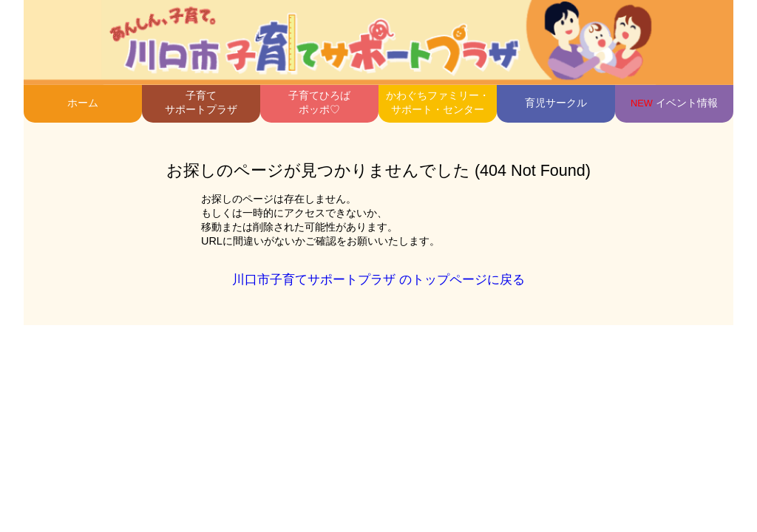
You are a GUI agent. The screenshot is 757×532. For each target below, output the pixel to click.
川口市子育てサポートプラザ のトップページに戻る (378, 279)
